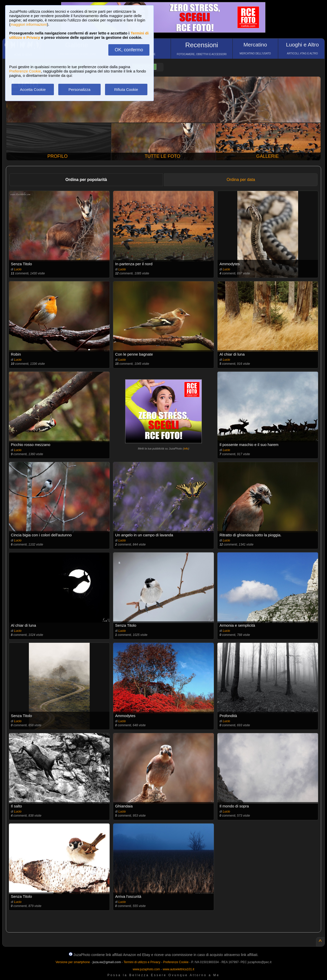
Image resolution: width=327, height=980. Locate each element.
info (186, 449)
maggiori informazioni (29, 24)
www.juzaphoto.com (147, 969)
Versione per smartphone (73, 962)
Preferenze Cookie (25, 71)
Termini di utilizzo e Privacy (142, 962)
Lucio (18, 269)
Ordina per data (241, 180)
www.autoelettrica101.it (178, 969)
